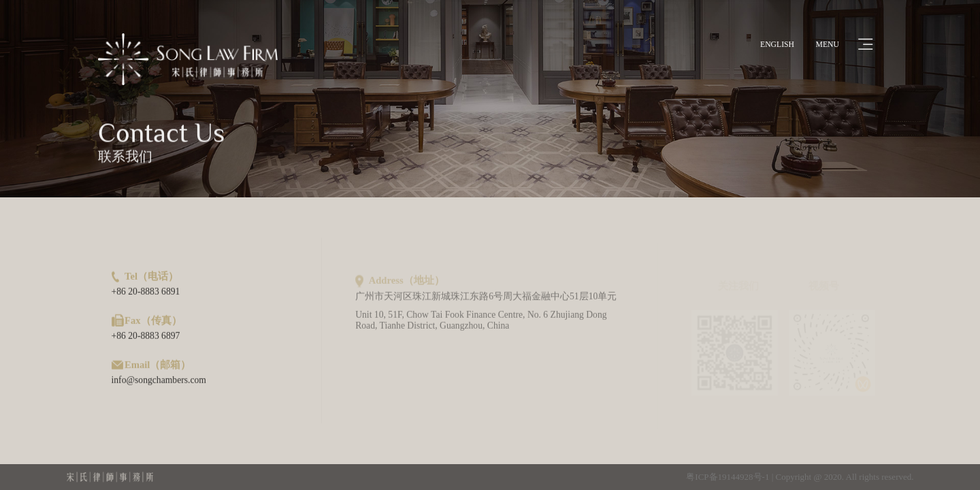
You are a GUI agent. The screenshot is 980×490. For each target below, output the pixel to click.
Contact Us (161, 134)
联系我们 (125, 158)
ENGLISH (777, 45)
